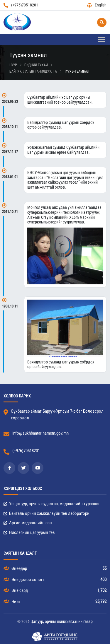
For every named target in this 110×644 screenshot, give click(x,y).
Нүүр (13, 65)
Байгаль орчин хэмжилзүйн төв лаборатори (46, 513)
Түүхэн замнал (77, 71)
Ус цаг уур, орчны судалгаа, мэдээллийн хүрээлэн (52, 504)
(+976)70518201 (21, 5)
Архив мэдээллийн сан (28, 523)
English (97, 5)
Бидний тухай (36, 65)
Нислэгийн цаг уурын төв (29, 532)
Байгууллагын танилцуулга (33, 71)
